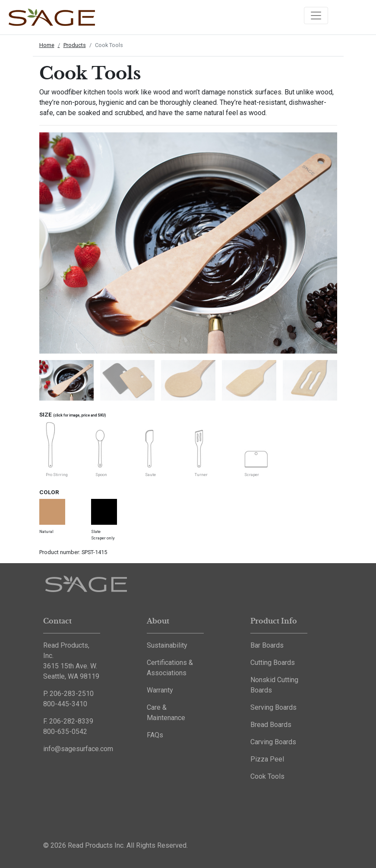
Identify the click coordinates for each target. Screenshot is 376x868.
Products (75, 45)
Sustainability (167, 645)
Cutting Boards (273, 663)
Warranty (160, 690)
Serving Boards (273, 707)
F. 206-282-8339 (68, 721)
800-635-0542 (65, 732)
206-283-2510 (72, 694)
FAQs (155, 735)
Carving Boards (273, 742)
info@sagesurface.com (78, 749)
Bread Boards (271, 725)
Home (47, 45)
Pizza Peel (267, 759)
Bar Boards (267, 645)
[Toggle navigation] (316, 16)
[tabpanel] (63, 377)
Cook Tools (267, 776)
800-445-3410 (65, 704)
